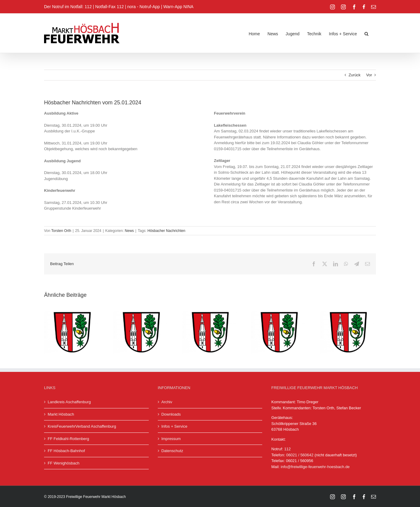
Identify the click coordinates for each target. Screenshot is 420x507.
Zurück (355, 75)
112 (288, 449)
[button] (366, 33)
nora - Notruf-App (144, 7)
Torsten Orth (61, 231)
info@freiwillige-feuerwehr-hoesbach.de (315, 467)
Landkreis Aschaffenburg (69, 402)
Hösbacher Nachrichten (166, 231)
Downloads (171, 414)
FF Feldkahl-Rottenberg (68, 439)
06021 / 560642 (300, 455)
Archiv (167, 402)
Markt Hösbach (61, 414)
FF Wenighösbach (64, 463)
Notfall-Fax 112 (109, 7)
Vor (369, 75)
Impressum (171, 439)
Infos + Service (174, 426)
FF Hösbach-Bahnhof (66, 451)
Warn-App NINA (178, 7)
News (129, 231)
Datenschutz (172, 451)
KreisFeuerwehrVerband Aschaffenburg (82, 426)
